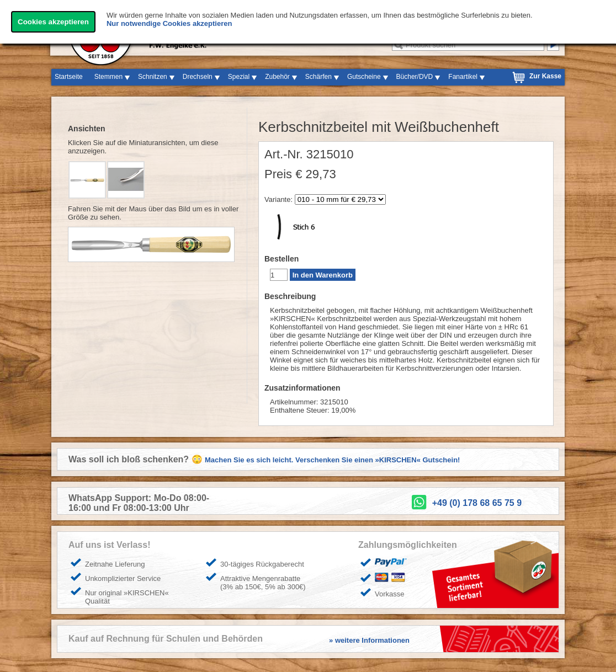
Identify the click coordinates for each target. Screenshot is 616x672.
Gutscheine (364, 77)
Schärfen (318, 77)
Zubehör (277, 77)
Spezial (239, 77)
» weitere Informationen (369, 640)
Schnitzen (153, 77)
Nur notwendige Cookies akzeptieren (169, 23)
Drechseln (198, 77)
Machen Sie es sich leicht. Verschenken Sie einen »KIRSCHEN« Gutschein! (332, 460)
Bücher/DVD (415, 77)
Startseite (69, 77)
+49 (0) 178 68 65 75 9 (477, 503)
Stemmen (108, 77)
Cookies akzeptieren (53, 22)
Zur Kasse (545, 76)
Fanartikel (463, 77)
